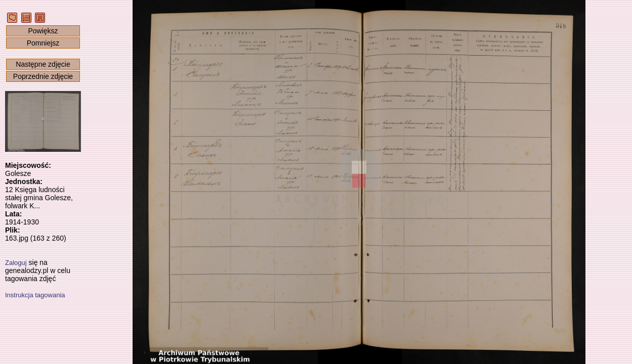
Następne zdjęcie (43, 64)
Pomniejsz (43, 43)
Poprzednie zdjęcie (43, 76)
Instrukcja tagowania (35, 295)
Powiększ (43, 31)
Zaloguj (16, 263)
